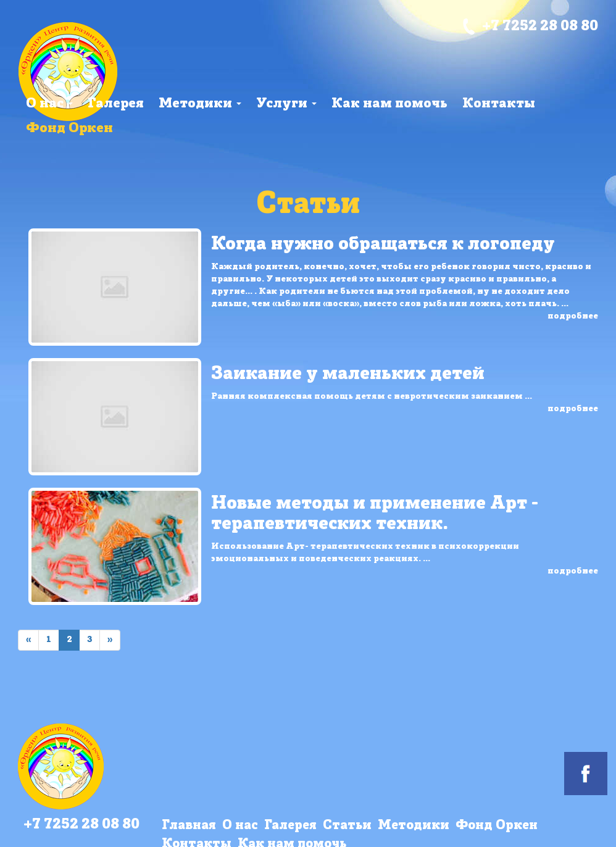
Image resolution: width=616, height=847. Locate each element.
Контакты (499, 104)
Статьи (347, 826)
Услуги (286, 104)
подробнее (573, 316)
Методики (200, 104)
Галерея (116, 104)
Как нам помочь (389, 104)
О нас (49, 104)
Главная (189, 826)
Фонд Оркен (69, 129)
